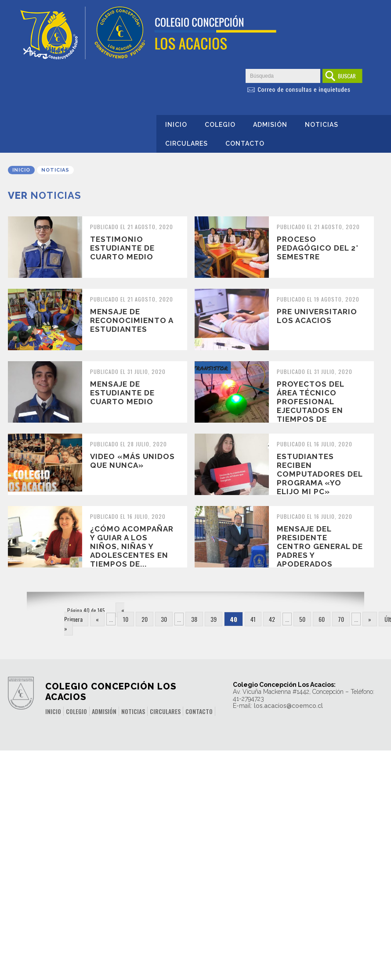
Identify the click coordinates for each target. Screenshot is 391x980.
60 (322, 619)
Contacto (245, 144)
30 (164, 619)
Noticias (322, 125)
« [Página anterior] (97, 619)
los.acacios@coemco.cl (288, 706)
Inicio (176, 125)
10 (126, 619)
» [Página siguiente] (370, 619)
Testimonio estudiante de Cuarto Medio (122, 248)
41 (253, 619)
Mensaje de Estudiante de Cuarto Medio (124, 393)
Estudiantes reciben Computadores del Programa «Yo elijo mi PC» (320, 474)
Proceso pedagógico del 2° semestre (318, 248)
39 (214, 619)
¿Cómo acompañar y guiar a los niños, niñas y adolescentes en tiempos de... (132, 546)
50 (302, 619)
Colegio (220, 125)
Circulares (186, 144)
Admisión (270, 125)
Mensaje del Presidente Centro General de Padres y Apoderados (320, 546)
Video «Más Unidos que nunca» (132, 461)
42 (272, 619)
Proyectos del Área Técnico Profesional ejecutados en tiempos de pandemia (310, 406)
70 (341, 619)
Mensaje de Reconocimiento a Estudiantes (132, 320)
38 (194, 619)
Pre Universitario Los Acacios (317, 316)
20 (145, 619)
